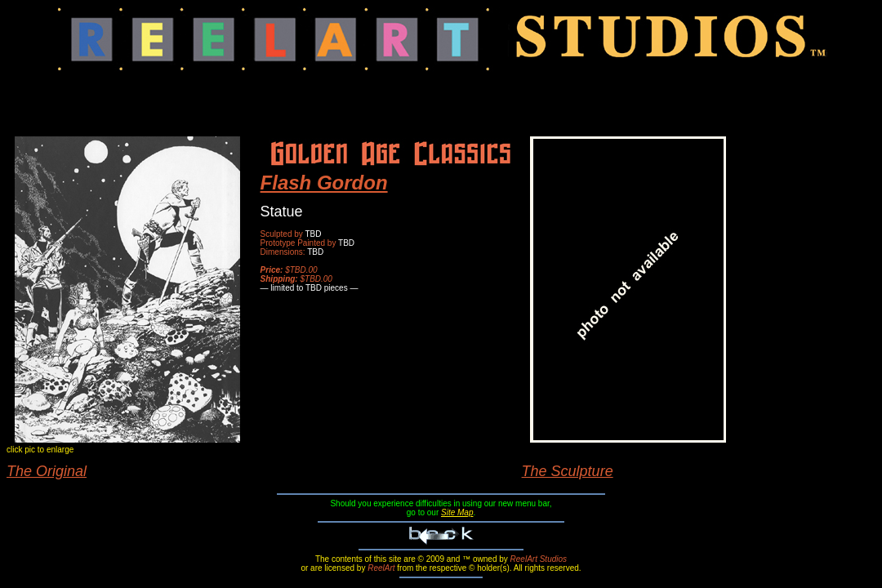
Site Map (457, 512)
